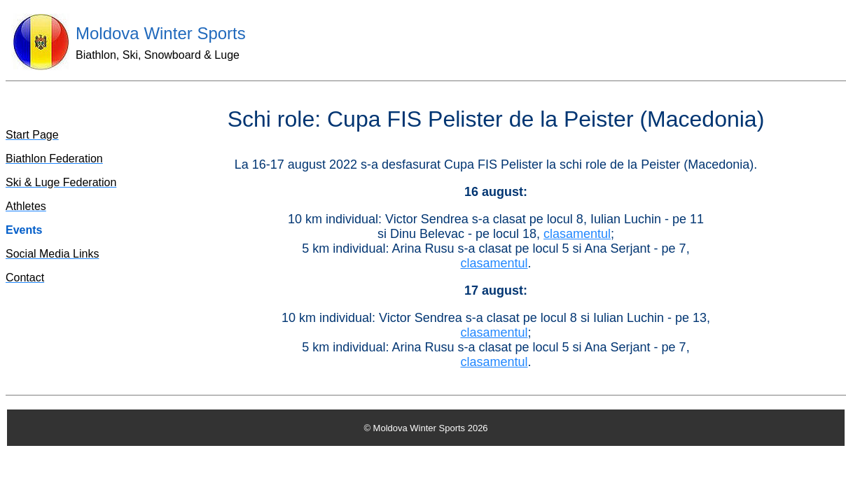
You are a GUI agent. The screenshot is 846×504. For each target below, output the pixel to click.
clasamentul (577, 234)
